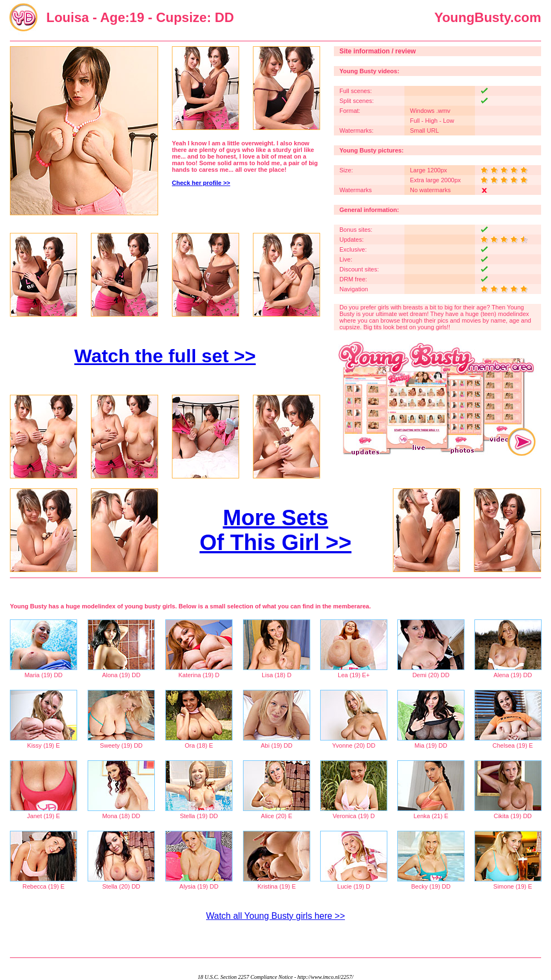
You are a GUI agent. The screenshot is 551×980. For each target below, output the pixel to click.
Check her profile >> (201, 183)
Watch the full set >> (165, 356)
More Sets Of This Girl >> (275, 530)
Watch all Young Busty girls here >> (275, 916)
